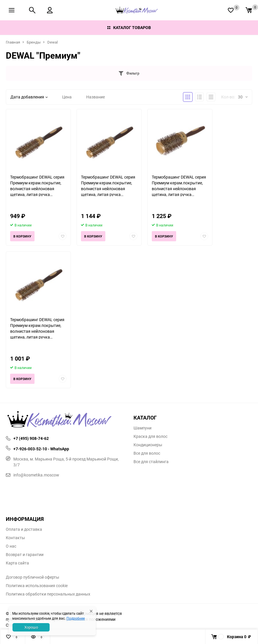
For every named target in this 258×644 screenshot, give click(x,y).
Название (95, 97)
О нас (11, 546)
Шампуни (142, 428)
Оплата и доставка (24, 529)
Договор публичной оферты (33, 577)
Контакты (15, 538)
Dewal (53, 42)
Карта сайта (17, 563)
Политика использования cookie (37, 586)
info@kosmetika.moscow (33, 475)
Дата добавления (29, 97)
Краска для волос (150, 436)
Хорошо (31, 627)
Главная (13, 42)
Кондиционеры (148, 445)
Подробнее (76, 618)
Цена (67, 97)
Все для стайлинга (151, 462)
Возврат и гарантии (25, 555)
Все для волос (147, 453)
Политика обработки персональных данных (48, 594)
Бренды (34, 42)
